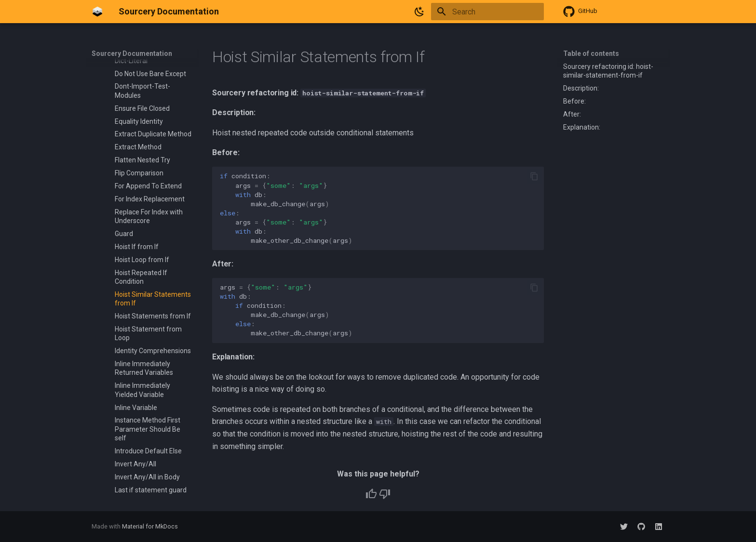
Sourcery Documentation (132, 53)
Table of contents (591, 53)
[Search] (487, 12)
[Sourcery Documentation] (97, 12)
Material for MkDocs (150, 526)
